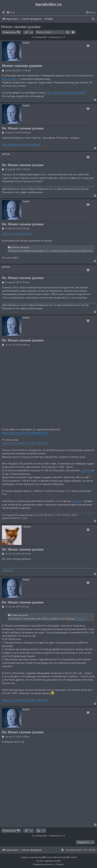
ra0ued (27, 527)
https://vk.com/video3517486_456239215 (25, 443)
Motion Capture (11, 79)
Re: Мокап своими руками (23, 128)
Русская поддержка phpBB (48, 861)
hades (26, 43)
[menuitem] (11, 13)
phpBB (41, 857)
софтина (86, 470)
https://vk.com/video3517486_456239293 (25, 700)
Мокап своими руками (21, 27)
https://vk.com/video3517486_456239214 (25, 433)
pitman (6, 154)
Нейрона (77, 501)
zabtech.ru (8, 570)
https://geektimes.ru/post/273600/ (66, 93)
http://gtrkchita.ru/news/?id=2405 (21, 145)
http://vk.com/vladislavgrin (17, 234)
